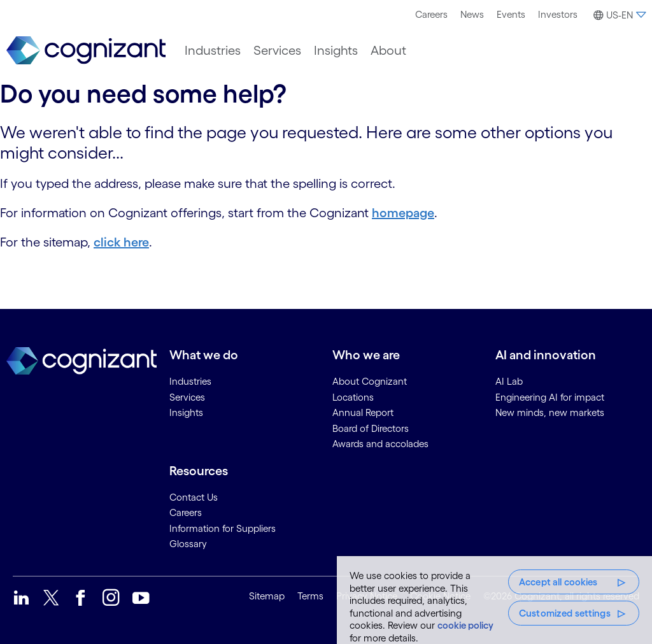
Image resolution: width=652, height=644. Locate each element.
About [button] (388, 50)
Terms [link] (310, 596)
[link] (86, 51)
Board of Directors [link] (371, 428)
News (472, 14)
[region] (494, 600)
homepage (403, 213)
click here (121, 242)
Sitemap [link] (267, 596)
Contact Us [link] (194, 497)
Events (511, 14)
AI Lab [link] (509, 381)
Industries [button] (213, 50)
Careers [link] (186, 512)
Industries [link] (190, 381)
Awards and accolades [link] (380, 444)
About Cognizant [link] (370, 381)
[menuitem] (431, 15)
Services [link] (187, 397)
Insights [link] (186, 412)
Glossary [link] (188, 544)
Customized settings (565, 613)
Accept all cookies (558, 582)
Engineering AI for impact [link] (550, 397)
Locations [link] (353, 397)
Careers (431, 14)
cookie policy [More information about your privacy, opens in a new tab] (465, 625)
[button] (618, 15)
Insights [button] (336, 50)
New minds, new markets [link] (550, 412)
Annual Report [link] (363, 412)
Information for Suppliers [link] (223, 528)
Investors (558, 14)
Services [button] (277, 50)
